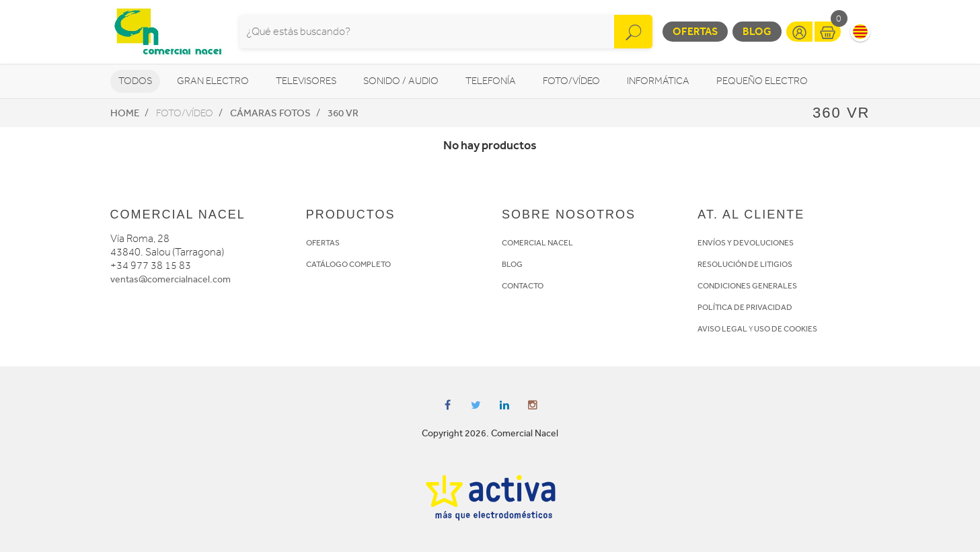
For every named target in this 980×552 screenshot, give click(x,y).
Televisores (306, 81)
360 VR (343, 113)
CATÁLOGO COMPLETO (348, 264)
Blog (757, 31)
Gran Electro (213, 81)
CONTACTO (523, 286)
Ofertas (695, 31)
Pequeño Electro (762, 81)
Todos (135, 81)
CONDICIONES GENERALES (747, 286)
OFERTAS (323, 243)
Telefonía (491, 81)
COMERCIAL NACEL (537, 243)
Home (125, 113)
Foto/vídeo (571, 81)
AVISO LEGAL (722, 329)
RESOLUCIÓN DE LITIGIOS (745, 264)
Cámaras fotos (270, 113)
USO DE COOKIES (786, 329)
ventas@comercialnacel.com (171, 279)
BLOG (512, 264)
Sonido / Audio (401, 81)
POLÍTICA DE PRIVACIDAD (745, 307)
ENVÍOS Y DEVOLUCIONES (746, 243)
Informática (658, 81)
